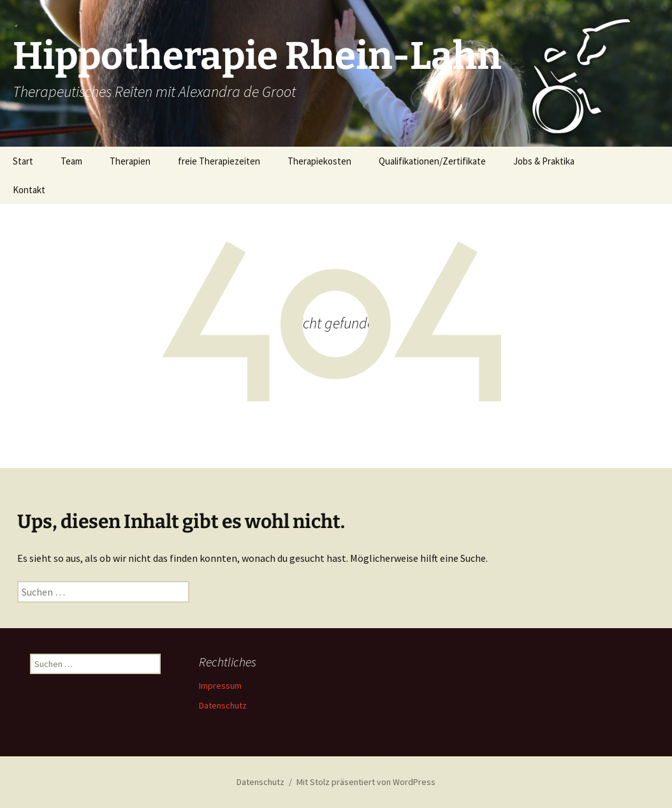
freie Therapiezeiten (219, 161)
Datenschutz (223, 705)
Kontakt (29, 190)
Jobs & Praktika (544, 161)
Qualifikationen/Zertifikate (432, 161)
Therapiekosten (319, 161)
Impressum (220, 686)
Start (23, 161)
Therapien (130, 161)
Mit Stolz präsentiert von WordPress (366, 782)
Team (71, 161)
